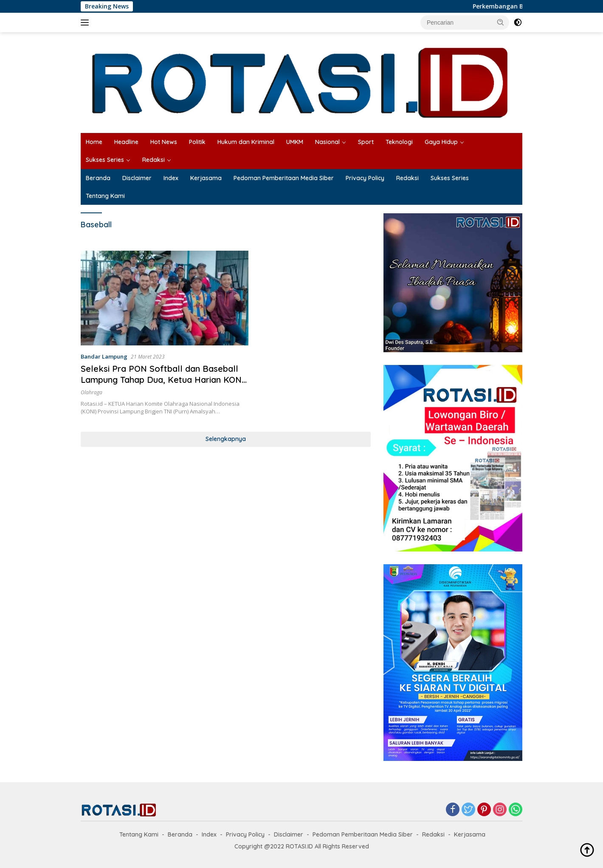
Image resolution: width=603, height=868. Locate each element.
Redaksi (154, 160)
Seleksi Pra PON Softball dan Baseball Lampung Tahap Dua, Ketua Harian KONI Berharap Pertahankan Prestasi (162, 380)
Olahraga (92, 392)
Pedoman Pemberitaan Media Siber (284, 178)
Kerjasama (206, 178)
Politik (197, 142)
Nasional (327, 142)
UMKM (295, 142)
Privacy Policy (365, 178)
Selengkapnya (226, 439)
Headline (126, 142)
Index (171, 178)
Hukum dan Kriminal (246, 142)
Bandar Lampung (104, 356)
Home (94, 142)
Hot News (164, 142)
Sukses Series (105, 160)
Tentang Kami (105, 196)
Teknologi (399, 142)
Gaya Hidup (441, 142)
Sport (366, 142)
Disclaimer (137, 178)
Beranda (98, 178)
